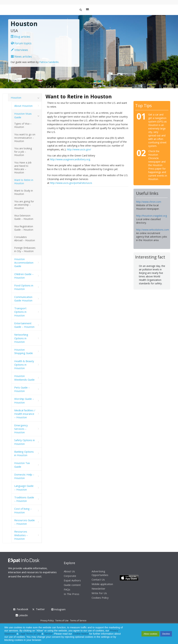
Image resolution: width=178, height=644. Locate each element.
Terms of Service (78, 621)
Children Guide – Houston (24, 276)
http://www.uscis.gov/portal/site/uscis (71, 183)
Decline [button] (166, 634)
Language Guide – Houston (24, 488)
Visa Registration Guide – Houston (24, 228)
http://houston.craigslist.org (151, 216)
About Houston (23, 106)
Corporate (70, 576)
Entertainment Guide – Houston (24, 325)
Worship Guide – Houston (24, 400)
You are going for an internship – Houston (24, 205)
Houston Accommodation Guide (24, 263)
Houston (16, 98)
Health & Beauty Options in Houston (24, 365)
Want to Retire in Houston (24, 182)
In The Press (72, 594)
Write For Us (99, 593)
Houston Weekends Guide (24, 378)
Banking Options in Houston (24, 453)
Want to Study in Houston (24, 192)
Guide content (72, 585)
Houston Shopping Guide (24, 351)
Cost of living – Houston (23, 510)
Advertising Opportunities (100, 573)
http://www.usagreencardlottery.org (70, 159)
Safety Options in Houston (25, 442)
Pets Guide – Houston (22, 389)
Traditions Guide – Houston (24, 499)
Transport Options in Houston (20, 312)
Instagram (58, 609)
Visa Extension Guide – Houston (24, 217)
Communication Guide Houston (23, 299)
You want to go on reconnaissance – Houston (25, 138)
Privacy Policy (47, 621)
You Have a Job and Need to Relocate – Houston (23, 167)
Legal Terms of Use (30, 634)
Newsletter (98, 589)
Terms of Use (62, 621)
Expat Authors (72, 580)
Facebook (22, 609)
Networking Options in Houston (21, 338)
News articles (21, 57)
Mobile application (102, 584)
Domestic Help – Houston (24, 476)
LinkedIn (22, 615)
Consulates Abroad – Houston (25, 239)
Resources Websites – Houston (21, 535)
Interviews (19, 50)
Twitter (40, 609)
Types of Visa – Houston (23, 125)
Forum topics (21, 43)
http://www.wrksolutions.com (153, 230)
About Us (69, 571)
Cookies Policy (100, 598)
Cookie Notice (81, 634)
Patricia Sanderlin (49, 62)
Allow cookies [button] (150, 634)
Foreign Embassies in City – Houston (25, 249)
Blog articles (20, 37)
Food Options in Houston (24, 287)
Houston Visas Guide (23, 115)
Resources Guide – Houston (25, 522)
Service (48, 634)
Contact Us (98, 579)
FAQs (67, 589)
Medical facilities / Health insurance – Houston (25, 414)
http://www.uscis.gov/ (79, 149)
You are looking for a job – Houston (23, 152)
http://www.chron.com (149, 202)
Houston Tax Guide (22, 465)
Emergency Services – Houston (21, 429)
